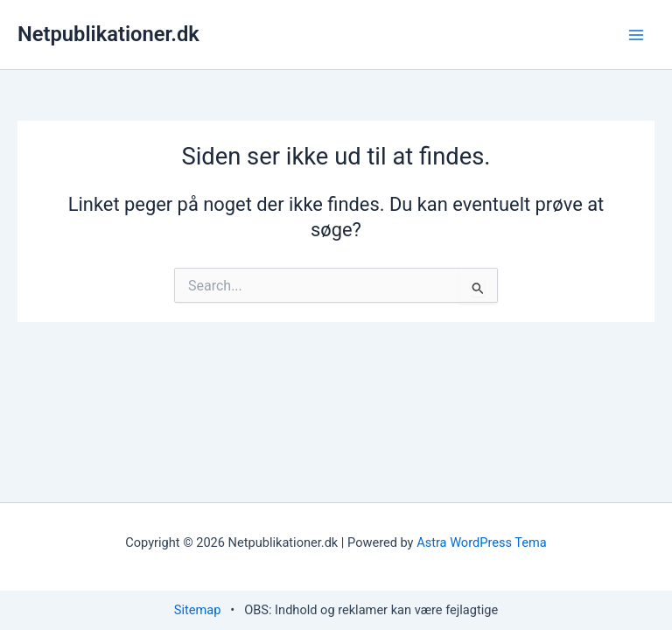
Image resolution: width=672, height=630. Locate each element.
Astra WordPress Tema (482, 542)
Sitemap (198, 610)
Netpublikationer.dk (108, 34)
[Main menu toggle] (636, 35)
